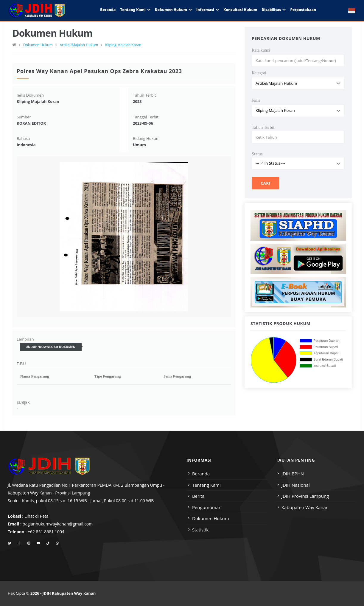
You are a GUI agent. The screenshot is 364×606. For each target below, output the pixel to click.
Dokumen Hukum (171, 10)
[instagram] (29, 543)
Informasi (205, 10)
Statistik (200, 530)
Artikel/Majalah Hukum (79, 45)
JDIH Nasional (296, 485)
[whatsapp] (57, 543)
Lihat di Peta (36, 516)
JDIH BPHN (293, 474)
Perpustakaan (303, 10)
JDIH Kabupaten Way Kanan (69, 593)
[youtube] (38, 543)
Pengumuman (207, 507)
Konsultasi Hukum (240, 10)
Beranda (108, 10)
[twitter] (10, 543)
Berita (198, 496)
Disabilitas (271, 10)
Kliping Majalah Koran (123, 45)
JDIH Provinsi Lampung (305, 496)
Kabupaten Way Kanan (305, 507)
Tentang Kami (133, 10)
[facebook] (19, 543)
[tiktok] (48, 543)
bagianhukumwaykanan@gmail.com (58, 524)
